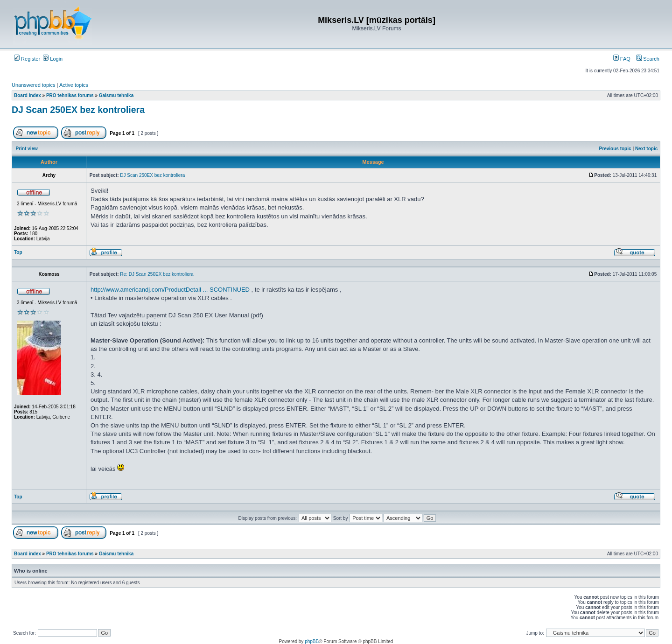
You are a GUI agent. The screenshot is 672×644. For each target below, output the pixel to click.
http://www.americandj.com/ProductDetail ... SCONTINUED (170, 290)
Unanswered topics (34, 85)
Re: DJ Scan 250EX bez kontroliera (157, 274)
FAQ (622, 59)
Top (18, 252)
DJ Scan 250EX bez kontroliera (78, 110)
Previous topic (615, 149)
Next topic (646, 149)
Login (53, 59)
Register (27, 59)
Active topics (74, 85)
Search (648, 59)
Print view (27, 149)
